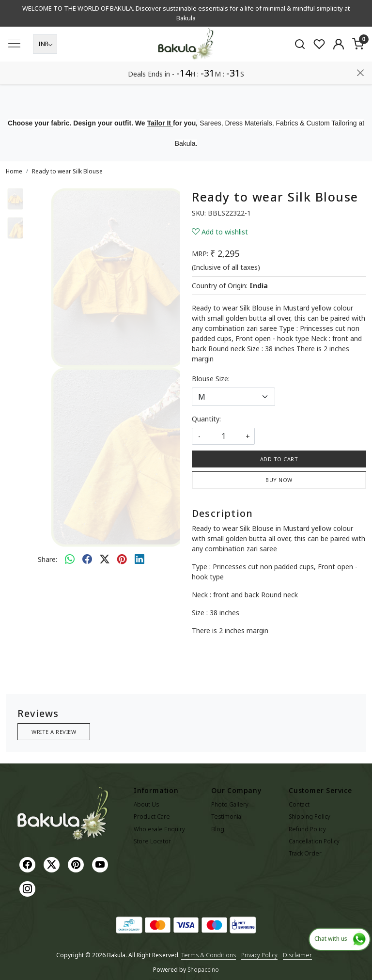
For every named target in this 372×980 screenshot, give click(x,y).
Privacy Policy (259, 955)
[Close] (360, 11)
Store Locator (152, 841)
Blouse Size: (211, 379)
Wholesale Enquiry (159, 829)
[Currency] (45, 67)
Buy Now (279, 480)
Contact (299, 804)
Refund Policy (307, 829)
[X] (53, 864)
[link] (300, 67)
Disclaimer (297, 955)
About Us (146, 804)
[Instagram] (29, 888)
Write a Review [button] (54, 732)
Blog (218, 829)
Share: (47, 559)
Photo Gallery (230, 804)
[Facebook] (29, 864)
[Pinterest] (77, 864)
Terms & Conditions (209, 955)
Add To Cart (279, 459)
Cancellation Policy (314, 841)
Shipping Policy (310, 817)
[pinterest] (122, 559)
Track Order (305, 853)
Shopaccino (203, 970)
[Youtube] (101, 864)
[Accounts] (339, 67)
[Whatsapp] (70, 559)
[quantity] (223, 436)
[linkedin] (139, 559)
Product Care (152, 817)
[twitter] (105, 559)
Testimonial (227, 817)
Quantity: (206, 419)
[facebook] (87, 559)
